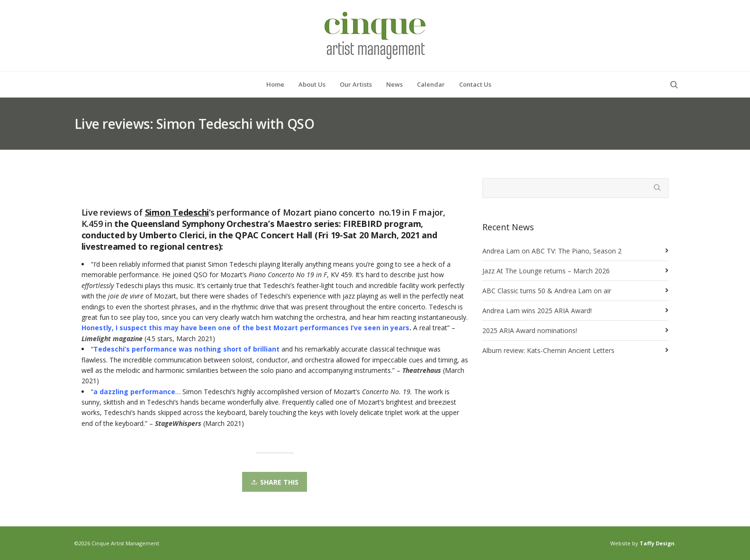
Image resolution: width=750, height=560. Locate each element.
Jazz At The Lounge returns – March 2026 (546, 271)
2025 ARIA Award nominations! (530, 330)
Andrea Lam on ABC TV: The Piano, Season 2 (552, 251)
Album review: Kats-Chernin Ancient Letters (548, 350)
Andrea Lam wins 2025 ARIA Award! (537, 311)
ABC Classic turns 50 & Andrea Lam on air (547, 291)
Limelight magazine (112, 339)
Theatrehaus (422, 370)
